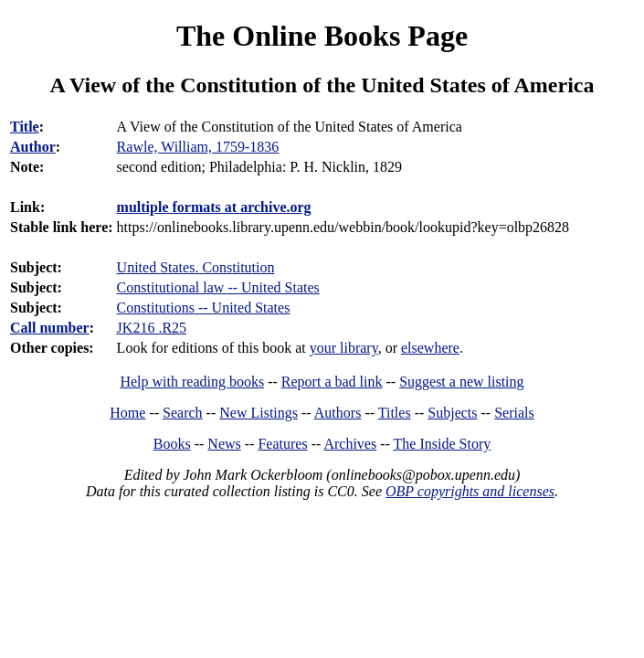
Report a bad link (332, 382)
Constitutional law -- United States (218, 287)
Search (183, 413)
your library (344, 348)
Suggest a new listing (461, 382)
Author (33, 147)
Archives (350, 444)
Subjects (452, 413)
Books (172, 444)
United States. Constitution (196, 267)
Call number (50, 328)
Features (282, 444)
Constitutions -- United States (204, 308)
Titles (395, 413)
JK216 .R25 (152, 328)
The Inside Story (443, 444)
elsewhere (430, 348)
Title (25, 127)
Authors (338, 413)
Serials (514, 413)
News (224, 444)
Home (127, 413)
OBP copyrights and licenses (470, 491)
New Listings (259, 413)
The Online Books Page (322, 36)
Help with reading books (192, 382)
